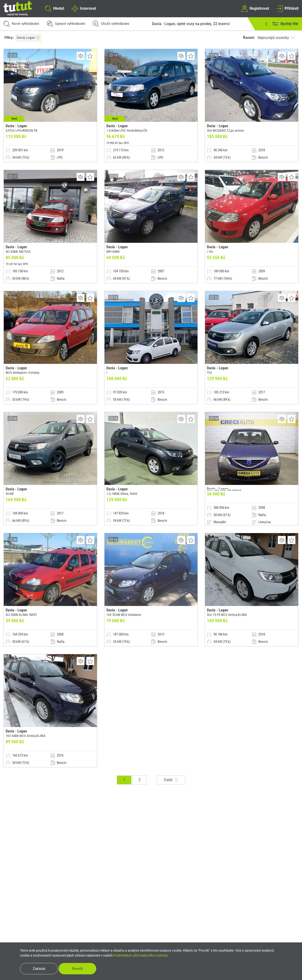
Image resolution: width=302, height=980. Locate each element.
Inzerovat (84, 9)
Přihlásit (287, 9)
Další (171, 780)
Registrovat (255, 9)
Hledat (55, 9)
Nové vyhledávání (21, 24)
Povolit (78, 969)
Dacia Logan (28, 38)
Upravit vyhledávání (66, 24)
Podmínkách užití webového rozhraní (141, 955)
